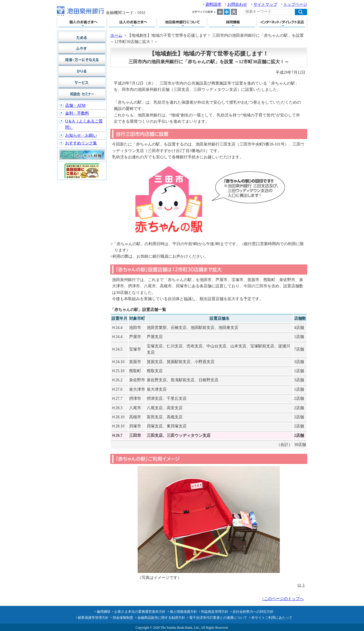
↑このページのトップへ (283, 599)
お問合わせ (237, 4)
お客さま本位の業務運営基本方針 (140, 612)
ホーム (116, 35)
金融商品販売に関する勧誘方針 (161, 618)
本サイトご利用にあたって (272, 618)
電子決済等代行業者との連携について (218, 618)
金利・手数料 (77, 113)
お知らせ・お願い (81, 135)
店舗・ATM (75, 105)
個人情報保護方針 (183, 612)
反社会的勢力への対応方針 (253, 612)
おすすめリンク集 (81, 143)
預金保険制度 (123, 618)
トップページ (295, 4)
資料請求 (213, 4)
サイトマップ (265, 4)
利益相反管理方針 (215, 612)
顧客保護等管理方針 (93, 618)
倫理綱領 (104, 612)
